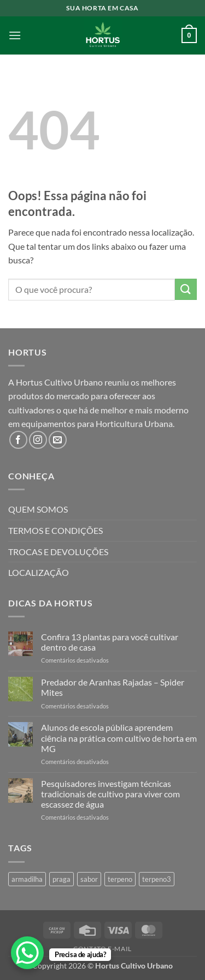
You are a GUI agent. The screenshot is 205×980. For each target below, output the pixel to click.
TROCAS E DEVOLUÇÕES (58, 552)
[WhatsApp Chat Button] (27, 953)
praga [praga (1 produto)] (61, 879)
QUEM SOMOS (38, 509)
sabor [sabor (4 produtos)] (89, 879)
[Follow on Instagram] (38, 440)
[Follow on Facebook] (18, 440)
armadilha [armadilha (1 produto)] (27, 879)
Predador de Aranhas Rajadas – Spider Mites (113, 687)
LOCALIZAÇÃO (39, 572)
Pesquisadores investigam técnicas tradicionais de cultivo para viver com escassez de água (110, 794)
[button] (15, 35)
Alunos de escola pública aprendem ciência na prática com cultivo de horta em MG (119, 738)
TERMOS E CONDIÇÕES (55, 530)
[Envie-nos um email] (58, 440)
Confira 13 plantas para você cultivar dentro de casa (110, 642)
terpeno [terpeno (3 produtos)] (120, 879)
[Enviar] (186, 289)
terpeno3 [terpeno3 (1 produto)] (157, 879)
